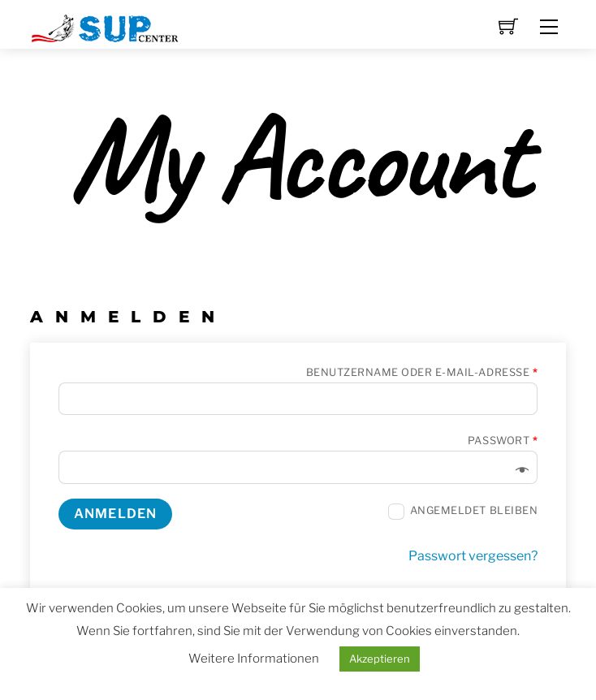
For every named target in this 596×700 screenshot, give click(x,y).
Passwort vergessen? (473, 556)
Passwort (503, 441)
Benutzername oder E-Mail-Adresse (422, 372)
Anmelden (115, 514)
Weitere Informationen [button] (254, 659)
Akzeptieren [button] (380, 659)
